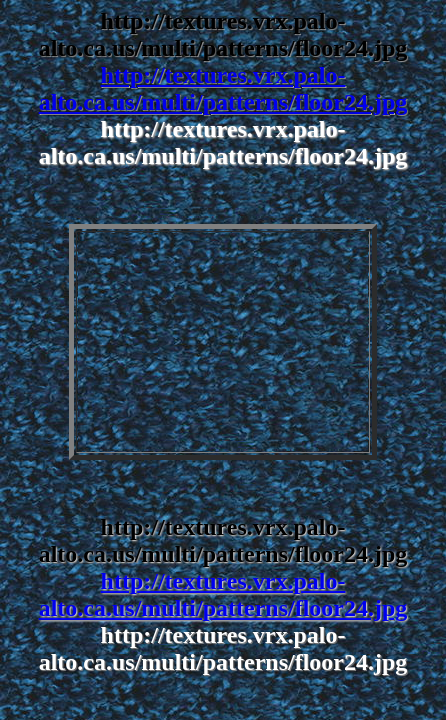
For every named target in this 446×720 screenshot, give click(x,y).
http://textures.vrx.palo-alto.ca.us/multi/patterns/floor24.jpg (223, 88)
